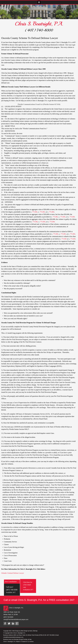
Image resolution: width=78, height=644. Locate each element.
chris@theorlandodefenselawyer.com (13, 637)
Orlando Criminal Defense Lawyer (13, 573)
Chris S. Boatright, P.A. (39, 24)
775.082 (35, 212)
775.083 (42, 212)
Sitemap (35, 631)
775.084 (52, 212)
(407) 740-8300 (39, 30)
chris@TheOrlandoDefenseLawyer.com (16, 619)
